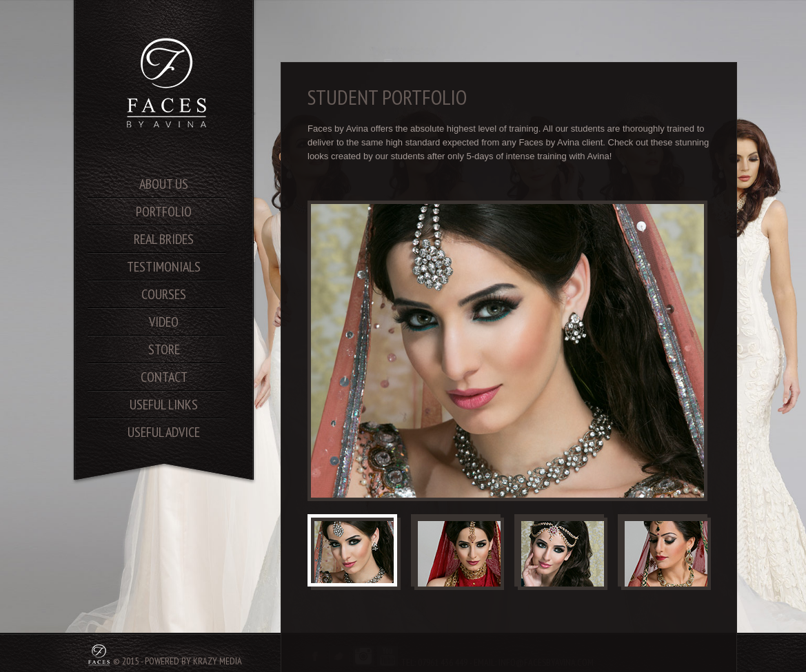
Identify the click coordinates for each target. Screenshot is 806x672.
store (164, 349)
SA (168, 83)
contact (164, 377)
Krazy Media (218, 661)
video (164, 322)
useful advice (164, 432)
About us (164, 184)
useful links (164, 405)
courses (164, 294)
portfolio (164, 212)
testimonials (164, 267)
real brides (164, 239)
